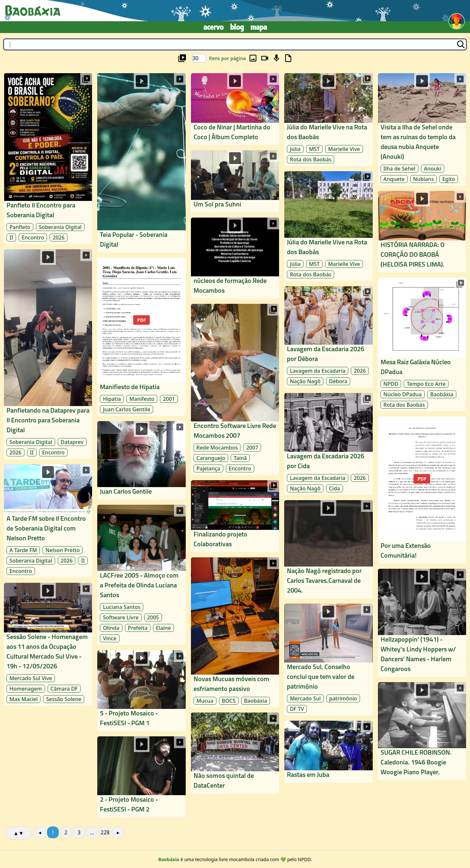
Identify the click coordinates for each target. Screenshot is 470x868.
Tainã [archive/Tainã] (240, 458)
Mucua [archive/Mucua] (205, 701)
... (92, 832)
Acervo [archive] (213, 27)
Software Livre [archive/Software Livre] (121, 617)
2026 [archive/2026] (59, 237)
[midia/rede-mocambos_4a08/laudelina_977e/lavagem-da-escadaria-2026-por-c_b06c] (328, 444)
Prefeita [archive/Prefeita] (138, 628)
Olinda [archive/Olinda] (111, 628)
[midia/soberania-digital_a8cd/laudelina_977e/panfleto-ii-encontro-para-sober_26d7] (48, 159)
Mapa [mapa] (259, 27)
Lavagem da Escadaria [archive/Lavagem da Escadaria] (318, 371)
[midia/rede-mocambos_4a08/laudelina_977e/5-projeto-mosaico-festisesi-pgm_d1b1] (141, 691)
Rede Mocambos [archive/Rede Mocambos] (217, 448)
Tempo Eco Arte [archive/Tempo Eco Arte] (426, 384)
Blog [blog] (237, 27)
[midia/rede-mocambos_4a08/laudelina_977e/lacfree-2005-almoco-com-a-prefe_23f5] (141, 575)
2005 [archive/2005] (153, 617)
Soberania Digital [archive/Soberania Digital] (60, 227)
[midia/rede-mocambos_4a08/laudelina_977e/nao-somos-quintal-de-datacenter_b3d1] (235, 753)
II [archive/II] (11, 237)
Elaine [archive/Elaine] (164, 628)
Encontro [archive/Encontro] (33, 237)
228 (105, 832)
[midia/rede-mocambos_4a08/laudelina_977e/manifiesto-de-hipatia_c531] (141, 337)
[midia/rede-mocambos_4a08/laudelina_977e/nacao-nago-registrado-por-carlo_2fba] (328, 549)
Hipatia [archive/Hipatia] (112, 399)
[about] (169, 859)
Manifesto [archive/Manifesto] (142, 399)
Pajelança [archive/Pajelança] (208, 468)
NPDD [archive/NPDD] (391, 384)
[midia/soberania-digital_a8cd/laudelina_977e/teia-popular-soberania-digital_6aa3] (141, 163)
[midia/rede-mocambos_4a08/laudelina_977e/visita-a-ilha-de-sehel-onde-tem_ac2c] (422, 129)
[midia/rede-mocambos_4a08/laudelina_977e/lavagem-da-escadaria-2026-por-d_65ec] (328, 337)
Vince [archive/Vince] (110, 638)
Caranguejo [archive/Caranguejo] (211, 458)
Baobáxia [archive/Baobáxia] (256, 701)
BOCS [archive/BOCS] (229, 701)
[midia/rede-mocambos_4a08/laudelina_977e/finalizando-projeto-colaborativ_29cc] (235, 516)
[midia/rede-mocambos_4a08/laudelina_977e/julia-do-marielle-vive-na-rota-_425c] (328, 120)
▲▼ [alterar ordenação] (19, 833)
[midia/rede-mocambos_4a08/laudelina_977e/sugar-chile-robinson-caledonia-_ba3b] (422, 731)
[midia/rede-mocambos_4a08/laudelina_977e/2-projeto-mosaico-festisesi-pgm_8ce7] (141, 777)
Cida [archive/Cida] (335, 488)
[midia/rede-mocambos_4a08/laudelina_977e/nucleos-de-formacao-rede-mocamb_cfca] (235, 258)
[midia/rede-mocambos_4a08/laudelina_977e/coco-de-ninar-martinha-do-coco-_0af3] (235, 109)
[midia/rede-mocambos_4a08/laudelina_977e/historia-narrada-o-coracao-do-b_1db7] (422, 232)
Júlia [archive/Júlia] (295, 264)
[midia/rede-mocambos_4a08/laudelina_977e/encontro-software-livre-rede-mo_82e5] (235, 389)
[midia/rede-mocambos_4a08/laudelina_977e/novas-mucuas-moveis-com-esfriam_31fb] (235, 632)
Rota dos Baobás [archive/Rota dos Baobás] (311, 274)
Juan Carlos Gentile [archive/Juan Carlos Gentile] (126, 409)
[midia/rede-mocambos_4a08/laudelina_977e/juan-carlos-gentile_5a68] (141, 460)
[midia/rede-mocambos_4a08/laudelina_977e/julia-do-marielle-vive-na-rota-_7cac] (328, 226)
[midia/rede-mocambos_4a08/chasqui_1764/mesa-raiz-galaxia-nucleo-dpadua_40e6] (422, 344)
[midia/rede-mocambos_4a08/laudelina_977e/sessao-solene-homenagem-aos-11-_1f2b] (48, 644)
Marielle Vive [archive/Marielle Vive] (344, 264)
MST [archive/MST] (314, 264)
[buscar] (235, 44)
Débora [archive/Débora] (338, 381)
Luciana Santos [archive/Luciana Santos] (122, 607)
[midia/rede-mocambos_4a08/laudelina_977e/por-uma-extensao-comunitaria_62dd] (422, 490)
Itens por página (227, 59)
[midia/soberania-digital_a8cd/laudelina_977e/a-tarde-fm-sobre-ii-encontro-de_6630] (48, 521)
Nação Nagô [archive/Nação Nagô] (305, 381)
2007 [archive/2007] (252, 448)
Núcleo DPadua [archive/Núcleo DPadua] (403, 394)
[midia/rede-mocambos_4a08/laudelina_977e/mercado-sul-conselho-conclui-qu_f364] (328, 660)
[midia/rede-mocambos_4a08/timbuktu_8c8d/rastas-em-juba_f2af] (328, 752)
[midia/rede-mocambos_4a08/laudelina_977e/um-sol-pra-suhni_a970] (235, 181)
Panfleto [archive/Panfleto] (20, 227)
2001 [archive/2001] (169, 399)
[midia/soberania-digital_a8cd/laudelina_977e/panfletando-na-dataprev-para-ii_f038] (48, 354)
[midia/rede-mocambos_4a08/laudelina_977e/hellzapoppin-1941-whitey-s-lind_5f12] (422, 623)
